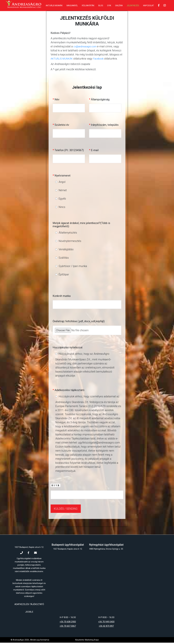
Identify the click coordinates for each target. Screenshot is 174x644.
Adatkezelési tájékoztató (29, 606)
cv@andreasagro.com (87, 48)
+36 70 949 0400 (106, 623)
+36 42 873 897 (106, 627)
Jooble (29, 613)
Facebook (102, 60)
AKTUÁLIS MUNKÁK (63, 60)
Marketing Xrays (92, 641)
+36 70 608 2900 (68, 623)
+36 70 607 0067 (68, 627)
